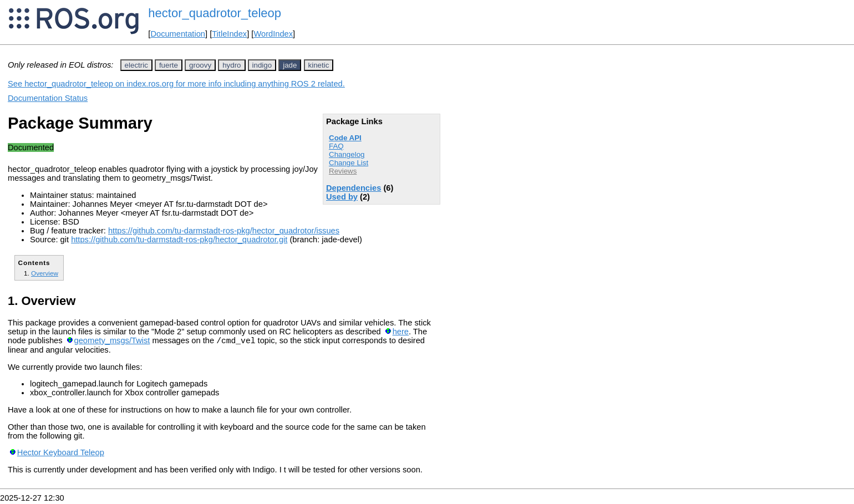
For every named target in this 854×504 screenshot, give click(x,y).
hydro (232, 65)
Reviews (343, 171)
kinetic (319, 65)
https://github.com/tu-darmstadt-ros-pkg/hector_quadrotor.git (179, 240)
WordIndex (273, 34)
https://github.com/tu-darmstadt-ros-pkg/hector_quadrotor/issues (224, 231)
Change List (349, 163)
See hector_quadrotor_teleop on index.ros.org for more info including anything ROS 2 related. (176, 84)
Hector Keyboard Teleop (61, 454)
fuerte (169, 65)
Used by (342, 197)
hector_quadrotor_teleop (215, 13)
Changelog (347, 154)
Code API (345, 138)
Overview (45, 273)
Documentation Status (48, 98)
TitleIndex (229, 34)
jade (290, 65)
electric (136, 65)
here (401, 332)
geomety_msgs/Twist (112, 342)
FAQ (336, 146)
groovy (200, 65)
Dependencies (354, 188)
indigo (262, 65)
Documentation (178, 34)
